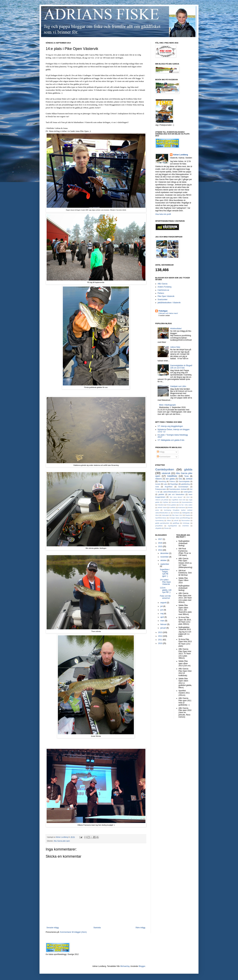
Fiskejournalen (161, 489)
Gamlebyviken (165, 469)
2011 (161, 640)
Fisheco (161, 293)
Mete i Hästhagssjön (168, 405)
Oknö (157, 515)
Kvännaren (182, 507)
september (165, 564)
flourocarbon (186, 520)
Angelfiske (169, 487)
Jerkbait (189, 479)
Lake (165, 484)
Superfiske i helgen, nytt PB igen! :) (165, 573)
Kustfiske (172, 507)
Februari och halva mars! (168, 313)
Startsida (97, 928)
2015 (161, 546)
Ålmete (166, 528)
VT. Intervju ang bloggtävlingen (170, 426)
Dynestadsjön (183, 487)
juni (162, 610)
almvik (176, 520)
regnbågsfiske (172, 526)
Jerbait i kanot (162, 507)
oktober (164, 560)
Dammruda (175, 502)
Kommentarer (164, 457)
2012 (188, 497)
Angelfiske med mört (178, 500)
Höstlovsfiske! (176, 329)
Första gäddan (171, 505)
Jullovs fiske (175, 347)
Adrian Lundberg (181, 155)
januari (163, 628)
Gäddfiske (172, 476)
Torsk (187, 476)
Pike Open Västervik (166, 296)
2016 (161, 543)
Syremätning (159, 520)
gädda (188, 469)
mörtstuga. (186, 523)
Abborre (159, 479)
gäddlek (161, 494)
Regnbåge (174, 484)
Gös (180, 479)
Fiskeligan (163, 311)
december (165, 553)
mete (157, 487)
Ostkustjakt (165, 515)
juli (162, 606)
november (165, 557)
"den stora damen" (176, 497)
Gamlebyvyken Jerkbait (178, 489)
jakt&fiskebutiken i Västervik (169, 303)
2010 (161, 643)
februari (164, 624)
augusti (164, 603)
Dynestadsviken (187, 502)
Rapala (188, 515)
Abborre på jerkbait (162, 500)
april (162, 617)
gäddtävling (185, 484)
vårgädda (158, 528)
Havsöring (162, 481)
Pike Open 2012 (177, 515)
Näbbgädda (186, 513)
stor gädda (170, 479)
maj (162, 614)
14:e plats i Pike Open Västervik (165, 582)
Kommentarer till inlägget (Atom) (73, 932)
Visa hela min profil (163, 214)
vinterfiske (185, 526)
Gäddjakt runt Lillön (178, 386)
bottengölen (188, 492)
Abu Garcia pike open (62, 841)
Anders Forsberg (164, 287)
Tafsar (169, 520)
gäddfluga (176, 523)
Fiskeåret (161, 505)
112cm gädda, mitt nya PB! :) (166, 590)
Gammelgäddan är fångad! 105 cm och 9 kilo (181, 367)
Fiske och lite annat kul (165, 597)
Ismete (158, 484)
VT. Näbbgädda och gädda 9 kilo (171, 440)
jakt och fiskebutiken (176, 494)
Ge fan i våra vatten (186, 505)
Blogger (142, 966)
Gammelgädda (184, 481)
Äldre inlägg (140, 928)
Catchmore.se (163, 290)
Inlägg (161, 452)
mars (163, 621)
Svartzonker (163, 300)
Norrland (176, 513)
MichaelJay (125, 966)
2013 (161, 632)
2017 (161, 539)
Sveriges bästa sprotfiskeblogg (180, 518)
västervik (166, 473)
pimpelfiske (159, 526)
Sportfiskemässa (161, 518)
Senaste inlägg (53, 928)
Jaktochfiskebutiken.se (172, 492)
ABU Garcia (162, 284)
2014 (161, 550)
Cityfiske (165, 502)
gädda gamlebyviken (162, 523)
